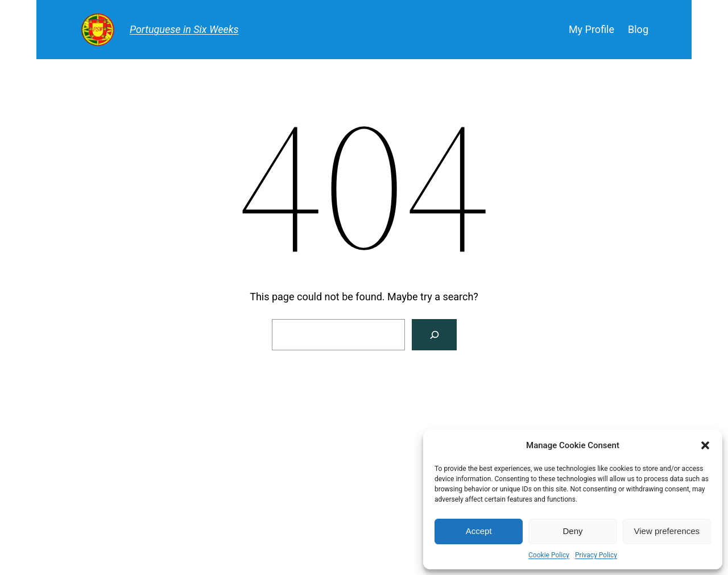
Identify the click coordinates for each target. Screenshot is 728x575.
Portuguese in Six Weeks (184, 29)
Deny (572, 531)
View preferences (667, 531)
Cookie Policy (549, 555)
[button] (705, 445)
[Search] (434, 335)
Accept (479, 531)
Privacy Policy (596, 555)
